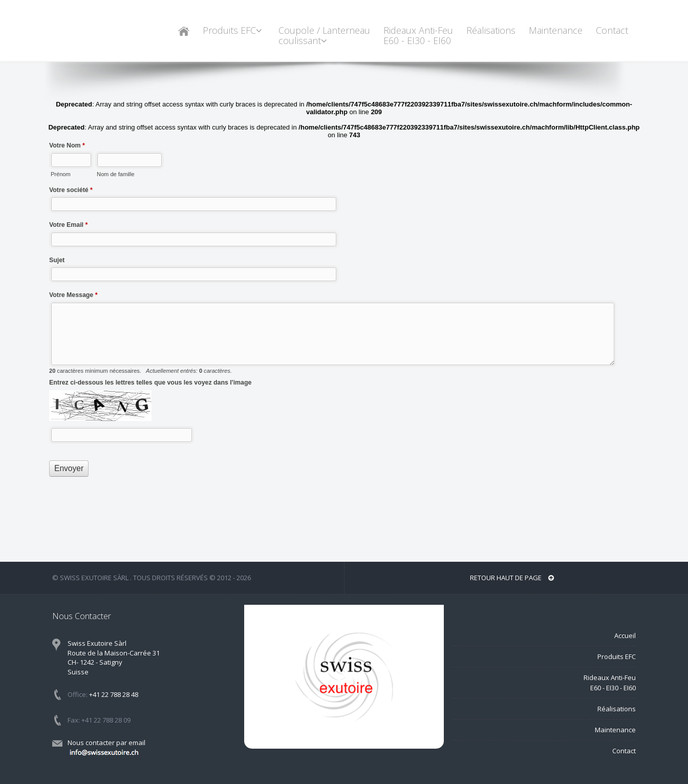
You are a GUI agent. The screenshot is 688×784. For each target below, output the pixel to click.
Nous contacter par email (106, 747)
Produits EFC (234, 30)
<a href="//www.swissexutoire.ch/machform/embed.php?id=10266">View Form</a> (344, 305)
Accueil (625, 635)
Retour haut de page (512, 578)
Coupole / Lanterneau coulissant (324, 35)
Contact (612, 30)
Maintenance (556, 30)
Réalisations (491, 30)
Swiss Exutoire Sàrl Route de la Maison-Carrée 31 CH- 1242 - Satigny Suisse (114, 658)
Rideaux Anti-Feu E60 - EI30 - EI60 (418, 35)
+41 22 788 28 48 (114, 694)
